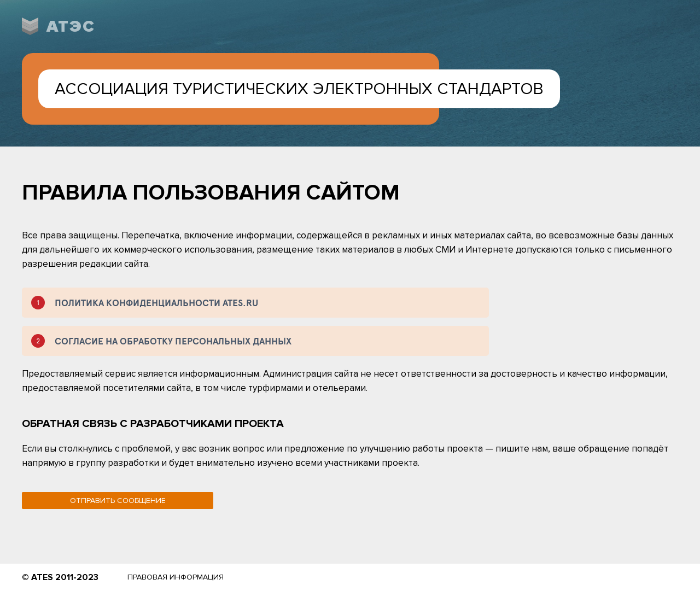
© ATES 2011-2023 (60, 577)
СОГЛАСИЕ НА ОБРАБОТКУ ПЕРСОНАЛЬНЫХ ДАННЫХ (173, 341)
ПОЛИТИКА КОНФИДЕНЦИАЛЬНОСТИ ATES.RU (156, 303)
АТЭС (71, 27)
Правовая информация (176, 577)
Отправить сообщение (118, 501)
